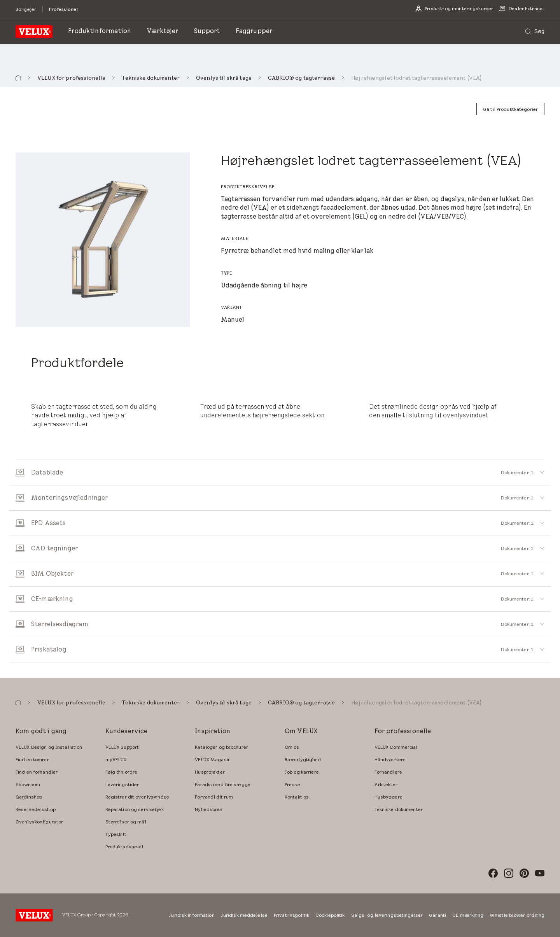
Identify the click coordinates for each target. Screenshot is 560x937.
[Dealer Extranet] (522, 9)
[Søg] (535, 32)
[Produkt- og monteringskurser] (454, 9)
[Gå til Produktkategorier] (510, 109)
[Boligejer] (26, 9)
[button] (18, 78)
